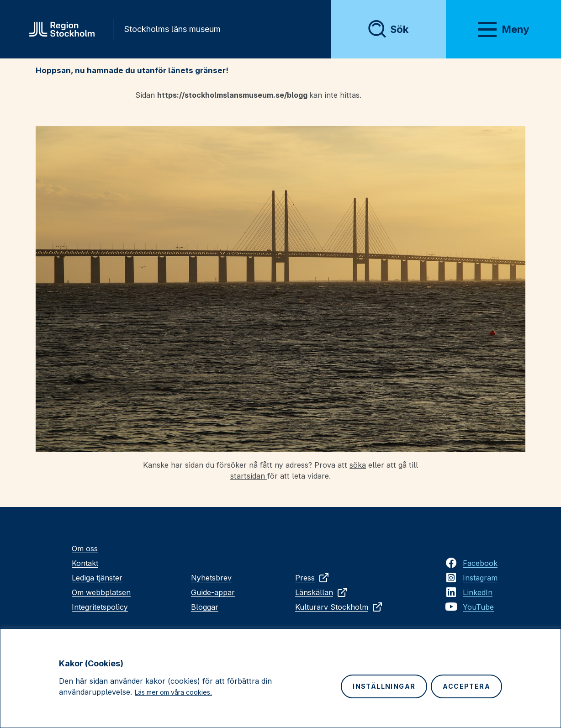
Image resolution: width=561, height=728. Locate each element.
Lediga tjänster (97, 578)
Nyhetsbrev (211, 578)
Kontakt (85, 563)
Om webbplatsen (101, 592)
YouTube (478, 607)
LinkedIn (478, 592)
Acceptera (466, 686)
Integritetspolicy (100, 607)
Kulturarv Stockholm (339, 607)
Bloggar (205, 607)
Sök (399, 29)
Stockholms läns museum (172, 29)
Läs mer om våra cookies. (173, 692)
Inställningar (384, 686)
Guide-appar (213, 592)
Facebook (480, 563)
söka (358, 465)
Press (312, 578)
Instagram (480, 578)
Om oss (85, 549)
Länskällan (321, 592)
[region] (280, 678)
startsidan (249, 476)
